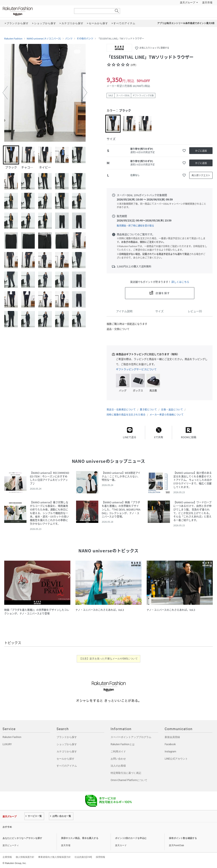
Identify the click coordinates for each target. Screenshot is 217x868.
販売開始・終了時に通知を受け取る (135, 226)
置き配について (148, 409)
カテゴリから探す (67, 752)
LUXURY (7, 744)
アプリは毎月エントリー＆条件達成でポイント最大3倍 (186, 23)
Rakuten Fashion (35, 11)
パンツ (69, 39)
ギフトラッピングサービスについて (136, 369)
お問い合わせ (118, 759)
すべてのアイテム (67, 766)
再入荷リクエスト (201, 175)
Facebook (170, 744)
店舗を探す (163, 293)
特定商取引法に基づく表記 (126, 773)
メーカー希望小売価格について (167, 415)
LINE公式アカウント (176, 759)
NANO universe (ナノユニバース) (44, 39)
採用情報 (100, 857)
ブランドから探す (67, 737)
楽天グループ (188, 3)
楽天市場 (207, 3)
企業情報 (7, 857)
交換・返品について (172, 409)
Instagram (170, 752)
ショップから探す (67, 744)
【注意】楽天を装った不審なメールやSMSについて (109, 659)
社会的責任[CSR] (83, 857)
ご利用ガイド (118, 752)
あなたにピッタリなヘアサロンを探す (22, 838)
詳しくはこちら (180, 282)
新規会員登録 (172, 737)
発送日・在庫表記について (121, 409)
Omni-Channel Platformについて (129, 780)
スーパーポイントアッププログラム (131, 737)
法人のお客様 (118, 766)
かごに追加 (201, 151)
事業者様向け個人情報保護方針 (54, 857)
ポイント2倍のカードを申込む (131, 838)
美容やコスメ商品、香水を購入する (80, 838)
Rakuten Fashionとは (123, 744)
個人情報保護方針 (25, 857)
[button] (5, 93)
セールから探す (65, 759)
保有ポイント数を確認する (183, 838)
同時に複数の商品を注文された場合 (126, 415)
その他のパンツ (85, 39)
